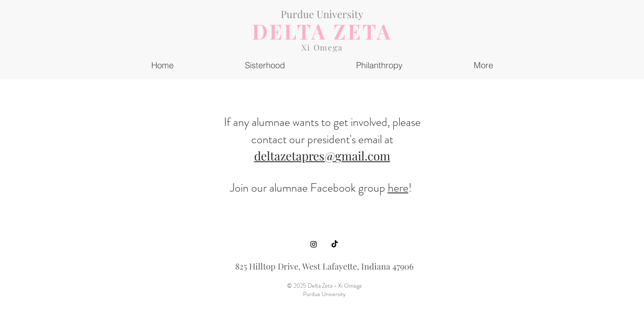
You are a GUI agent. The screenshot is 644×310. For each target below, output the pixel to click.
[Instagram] (314, 244)
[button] (483, 65)
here (398, 188)
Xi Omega (322, 47)
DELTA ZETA (322, 31)
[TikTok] (335, 244)
